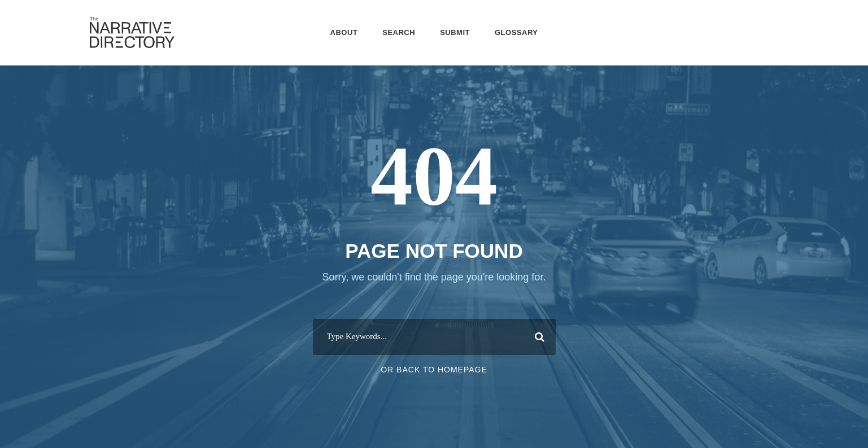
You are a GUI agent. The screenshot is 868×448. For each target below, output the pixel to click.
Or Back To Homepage (434, 370)
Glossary (516, 32)
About (344, 32)
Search (399, 32)
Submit (455, 32)
